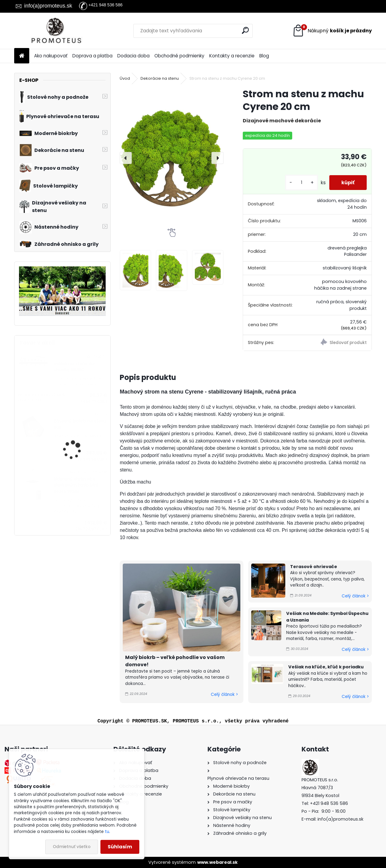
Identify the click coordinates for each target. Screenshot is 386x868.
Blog (264, 56)
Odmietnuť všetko (72, 847)
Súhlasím (120, 847)
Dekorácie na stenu (160, 78)
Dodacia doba (133, 56)
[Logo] (56, 31)
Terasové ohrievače (314, 567)
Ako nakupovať (51, 56)
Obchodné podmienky (179, 56)
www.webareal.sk (217, 862)
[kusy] (302, 183)
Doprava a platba (92, 56)
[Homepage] (22, 56)
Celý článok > (224, 694)
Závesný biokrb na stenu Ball (80, 424)
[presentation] (126, 158)
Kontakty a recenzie (232, 56)
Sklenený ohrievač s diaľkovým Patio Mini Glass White (76, 485)
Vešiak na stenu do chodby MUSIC (74, 367)
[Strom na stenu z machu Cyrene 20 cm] (172, 158)
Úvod (125, 78)
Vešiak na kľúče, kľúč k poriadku (326, 667)
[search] (245, 30)
